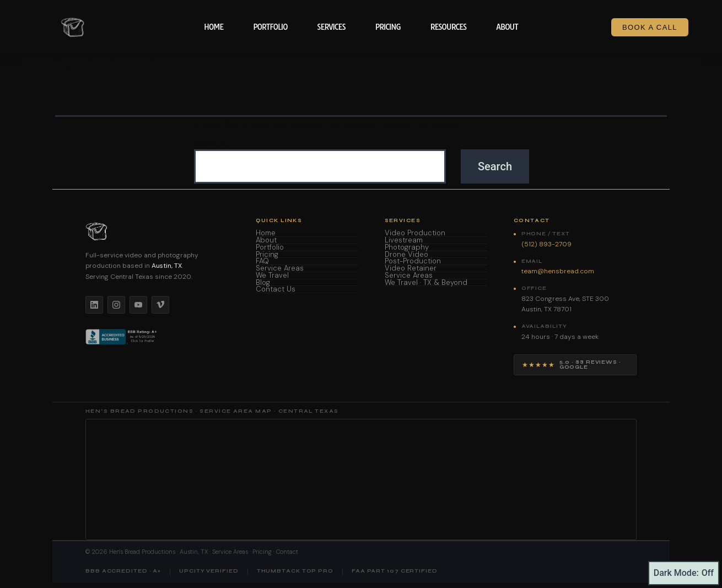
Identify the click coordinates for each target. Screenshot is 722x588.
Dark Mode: (684, 573)
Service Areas (280, 269)
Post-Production (413, 261)
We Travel (272, 276)
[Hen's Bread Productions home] (157, 231)
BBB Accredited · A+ (123, 571)
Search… (212, 143)
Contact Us (276, 290)
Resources (449, 27)
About (507, 27)
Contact (287, 552)
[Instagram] (116, 305)
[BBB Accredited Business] (122, 337)
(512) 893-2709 (546, 244)
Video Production (415, 233)
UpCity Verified (209, 571)
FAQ (262, 261)
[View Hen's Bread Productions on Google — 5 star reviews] (575, 365)
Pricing (388, 27)
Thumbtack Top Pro (295, 571)
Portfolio (270, 27)
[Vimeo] (160, 305)
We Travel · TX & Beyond (426, 283)
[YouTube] (138, 305)
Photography (407, 248)
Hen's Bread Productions (142, 552)
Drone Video (406, 255)
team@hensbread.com (558, 271)
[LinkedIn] (94, 305)
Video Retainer (411, 269)
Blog (263, 283)
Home (214, 27)
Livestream (404, 241)
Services (331, 27)
